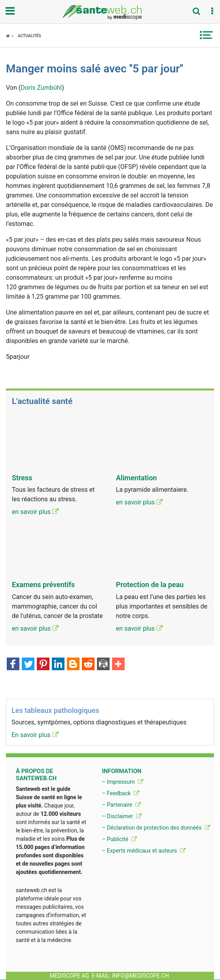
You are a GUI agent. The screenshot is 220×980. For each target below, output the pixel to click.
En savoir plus (35, 735)
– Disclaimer (121, 816)
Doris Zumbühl (41, 88)
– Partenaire (121, 805)
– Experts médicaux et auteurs (143, 851)
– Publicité (119, 839)
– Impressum (122, 782)
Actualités (29, 36)
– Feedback (120, 793)
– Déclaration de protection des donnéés (156, 828)
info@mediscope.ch (140, 976)
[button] (212, 11)
